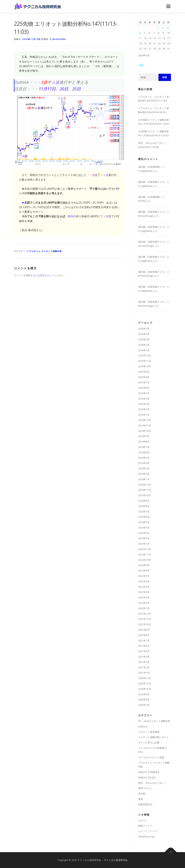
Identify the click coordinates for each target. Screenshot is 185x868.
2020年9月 (144, 694)
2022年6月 (144, 581)
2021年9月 (144, 630)
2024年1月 (144, 479)
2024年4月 (144, 463)
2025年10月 (145, 366)
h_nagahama (58, 39)
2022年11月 (145, 554)
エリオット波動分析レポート (154, 737)
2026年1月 (144, 350)
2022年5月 (144, 587)
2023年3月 (144, 533)
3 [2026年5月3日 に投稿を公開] (168, 28)
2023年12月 (145, 485)
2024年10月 (145, 431)
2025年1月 (144, 415)
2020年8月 (144, 700)
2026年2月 (144, 345)
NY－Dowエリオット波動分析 (154, 721)
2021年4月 (144, 657)
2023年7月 (144, 512)
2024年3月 (144, 468)
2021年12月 (145, 614)
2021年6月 (144, 646)
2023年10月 (145, 495)
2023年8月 (144, 506)
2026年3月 (144, 339)
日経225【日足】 (147, 777)
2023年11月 (145, 490)
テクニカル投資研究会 (116, 860)
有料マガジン (145, 788)
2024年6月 (144, 452)
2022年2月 (144, 603)
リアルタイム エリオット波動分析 (44, 251)
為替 (140, 799)
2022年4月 (144, 592)
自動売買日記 (145, 804)
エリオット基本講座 (149, 732)
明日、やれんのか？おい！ (152, 783)
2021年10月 (145, 624)
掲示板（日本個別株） (150, 167)
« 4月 (141, 65)
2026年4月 (144, 334)
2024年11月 (145, 425)
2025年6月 (144, 388)
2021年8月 (144, 635)
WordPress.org (146, 836)
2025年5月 (144, 393)
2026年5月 (144, 329)
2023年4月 (144, 528)
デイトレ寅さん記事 (149, 742)
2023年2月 (144, 538)
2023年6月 (144, 517)
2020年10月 (145, 689)
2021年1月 (144, 673)
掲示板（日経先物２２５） (152, 182)
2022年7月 (144, 576)
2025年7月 (144, 382)
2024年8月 (144, 442)
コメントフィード (148, 831)
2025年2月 (144, 409)
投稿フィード (145, 826)
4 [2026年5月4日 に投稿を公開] (140, 33)
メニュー (168, 6)
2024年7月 (144, 447)
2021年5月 (144, 651)
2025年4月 (144, 399)
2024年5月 (144, 458)
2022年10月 (145, 560)
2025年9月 (144, 372)
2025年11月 (145, 361)
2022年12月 (145, 549)
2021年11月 (145, 619)
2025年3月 (144, 404)
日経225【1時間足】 (149, 772)
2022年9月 (144, 565)
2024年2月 (144, 474)
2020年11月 (145, 683)
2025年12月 (145, 355)
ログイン (45, 275)
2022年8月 (144, 571)
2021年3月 (144, 662)
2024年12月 (145, 420)
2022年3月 (144, 597)
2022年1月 (144, 608)
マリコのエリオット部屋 (151, 757)
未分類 (142, 794)
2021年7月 (144, 641)
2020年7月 (144, 705)
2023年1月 (144, 544)
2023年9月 (144, 501)
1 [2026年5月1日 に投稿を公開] (159, 28)
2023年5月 (144, 522)
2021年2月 (144, 667)
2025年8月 (144, 377)
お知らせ (143, 726)
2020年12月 (145, 678)
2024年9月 (144, 436)
